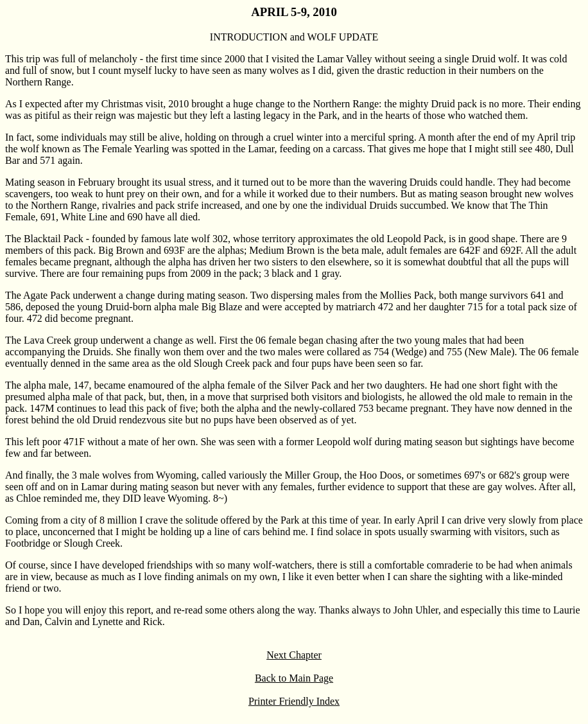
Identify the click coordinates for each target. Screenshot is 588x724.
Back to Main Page (294, 678)
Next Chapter (294, 655)
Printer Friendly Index (294, 701)
